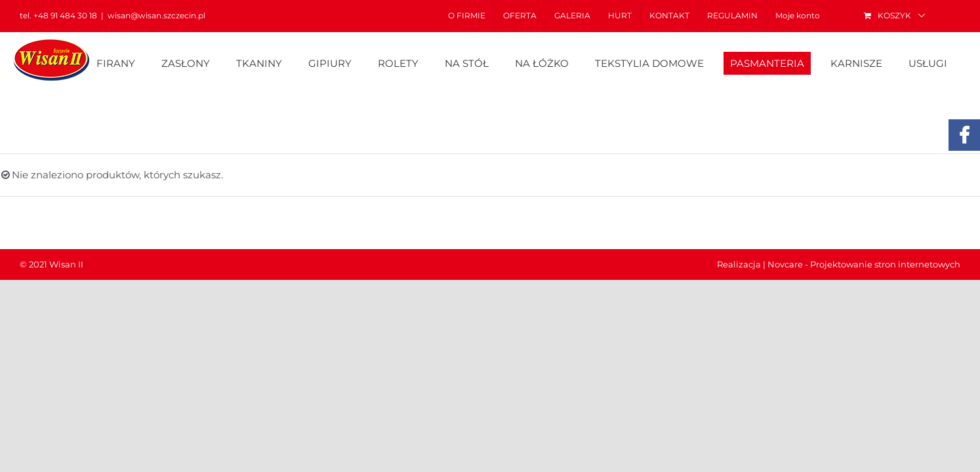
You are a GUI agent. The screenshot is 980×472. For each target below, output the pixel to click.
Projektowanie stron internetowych (885, 264)
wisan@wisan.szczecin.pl (156, 15)
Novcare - (789, 264)
